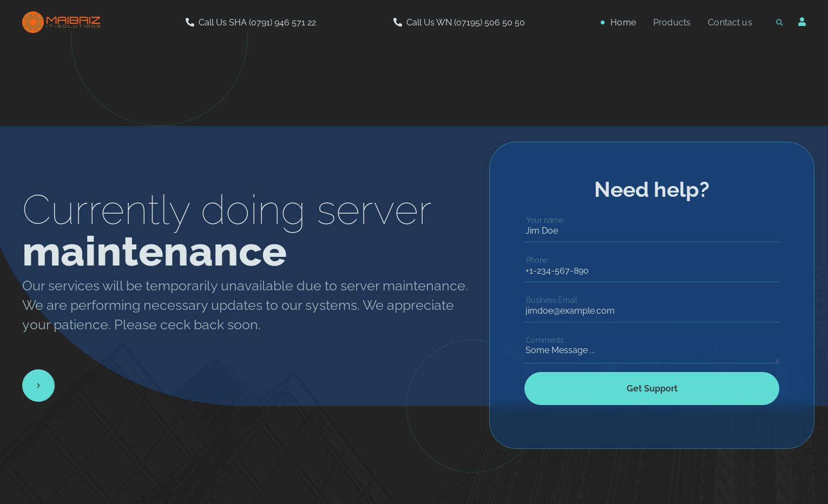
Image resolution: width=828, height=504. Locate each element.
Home (623, 22)
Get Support (652, 389)
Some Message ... (652, 347)
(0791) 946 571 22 (282, 22)
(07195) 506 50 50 (489, 22)
